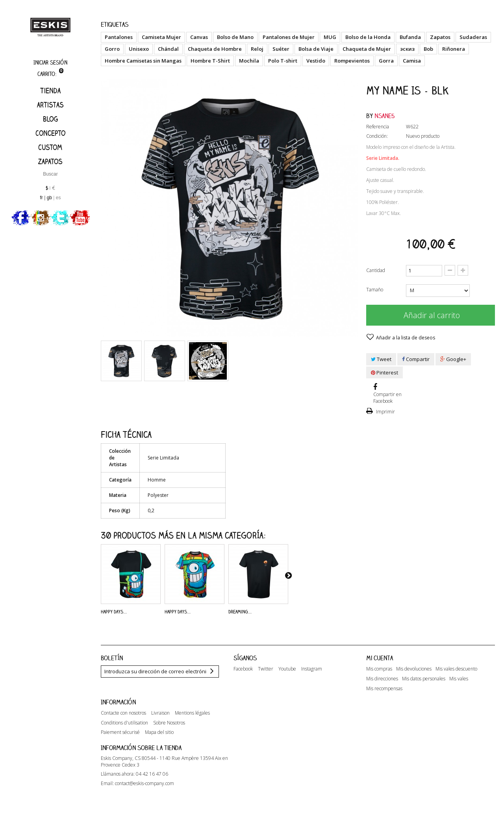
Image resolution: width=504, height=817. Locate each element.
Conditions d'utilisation (124, 730)
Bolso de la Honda (368, 37)
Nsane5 (385, 116)
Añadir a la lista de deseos (405, 338)
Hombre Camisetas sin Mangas (143, 61)
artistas (50, 105)
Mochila (249, 61)
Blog (50, 119)
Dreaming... (240, 611)
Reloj (257, 49)
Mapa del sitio (159, 739)
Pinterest (384, 372)
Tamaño (375, 290)
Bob (428, 49)
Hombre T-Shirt (210, 61)
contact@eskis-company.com (145, 796)
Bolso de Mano (235, 37)
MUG (330, 37)
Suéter (281, 49)
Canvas (199, 37)
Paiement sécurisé (120, 739)
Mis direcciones (382, 679)
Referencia (378, 127)
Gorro (112, 49)
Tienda (50, 91)
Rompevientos (352, 61)
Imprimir (385, 412)
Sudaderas (473, 37)
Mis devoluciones (414, 669)
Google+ (453, 359)
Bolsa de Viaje (316, 49)
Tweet (381, 359)
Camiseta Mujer (161, 37)
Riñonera (454, 49)
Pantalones (119, 37)
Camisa (412, 61)
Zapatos (50, 161)
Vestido (316, 61)
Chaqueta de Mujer (367, 49)
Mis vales (459, 679)
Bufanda (410, 37)
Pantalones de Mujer (289, 37)
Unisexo (139, 49)
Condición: (377, 136)
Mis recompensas (384, 689)
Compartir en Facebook (387, 398)
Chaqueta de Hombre (215, 49)
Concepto (50, 133)
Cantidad (376, 270)
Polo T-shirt (283, 61)
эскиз (407, 49)
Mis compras (379, 669)
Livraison (160, 720)
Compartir (416, 359)
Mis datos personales (424, 679)
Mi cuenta (380, 658)
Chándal (168, 49)
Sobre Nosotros (169, 730)
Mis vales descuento (456, 669)
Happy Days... (114, 611)
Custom (50, 147)
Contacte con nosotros (123, 720)
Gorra (386, 61)
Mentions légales (192, 720)
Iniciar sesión (50, 62)
